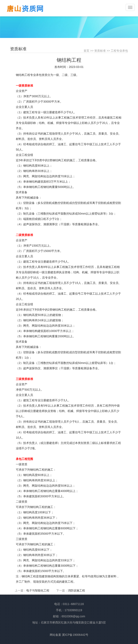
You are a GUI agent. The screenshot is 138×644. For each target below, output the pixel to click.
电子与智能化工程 (38, 590)
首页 (86, 51)
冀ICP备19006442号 (75, 635)
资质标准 (100, 51)
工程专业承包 (119, 51)
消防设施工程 (76, 590)
